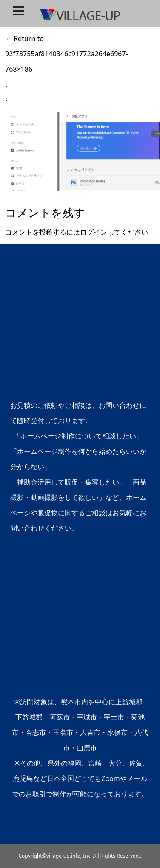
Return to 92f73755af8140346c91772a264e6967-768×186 (67, 54)
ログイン (94, 232)
